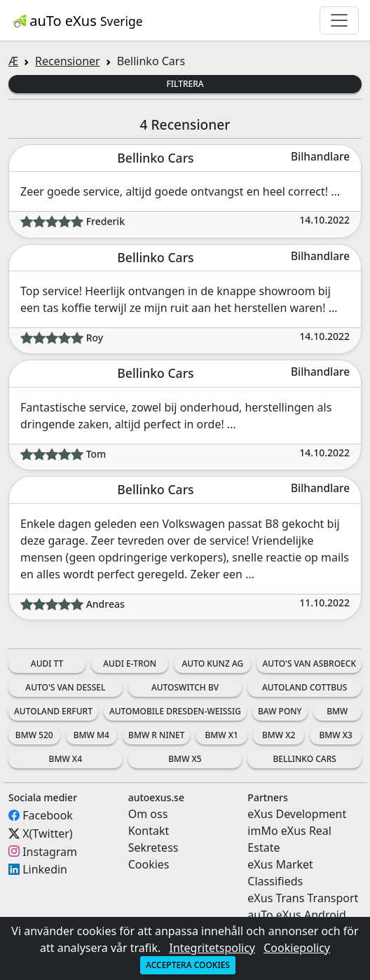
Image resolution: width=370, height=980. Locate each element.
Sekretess (153, 848)
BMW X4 (66, 759)
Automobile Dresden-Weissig (175, 711)
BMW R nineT (156, 735)
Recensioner (68, 61)
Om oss (148, 814)
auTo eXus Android (296, 915)
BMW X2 (279, 735)
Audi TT (47, 663)
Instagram (50, 851)
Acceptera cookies (188, 965)
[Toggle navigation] (339, 20)
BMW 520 (34, 735)
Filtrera (185, 84)
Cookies (149, 864)
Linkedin (45, 869)
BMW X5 (185, 759)
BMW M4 (91, 735)
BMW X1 (221, 735)
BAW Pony (280, 711)
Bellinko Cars (304, 759)
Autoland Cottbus (305, 687)
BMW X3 (336, 735)
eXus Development (297, 814)
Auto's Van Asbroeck (309, 663)
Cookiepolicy (297, 948)
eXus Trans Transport (303, 898)
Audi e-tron (130, 663)
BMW (337, 711)
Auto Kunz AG (212, 663)
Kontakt (149, 831)
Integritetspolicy (212, 948)
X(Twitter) (47, 833)
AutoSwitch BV (185, 687)
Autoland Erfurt (53, 711)
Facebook (48, 815)
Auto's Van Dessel (65, 687)
